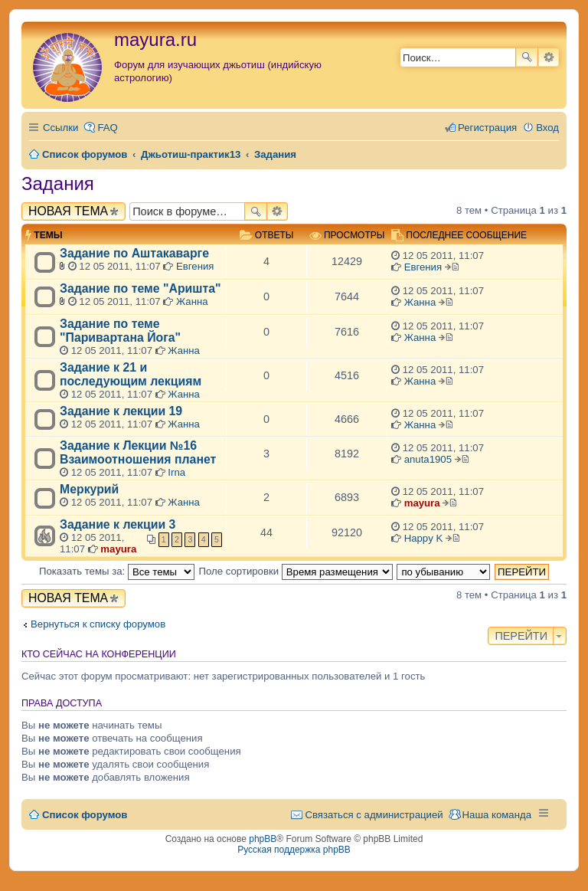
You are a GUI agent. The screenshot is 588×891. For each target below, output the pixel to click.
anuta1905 (428, 459)
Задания (58, 183)
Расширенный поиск (549, 57)
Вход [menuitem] (547, 128)
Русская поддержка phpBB (294, 850)
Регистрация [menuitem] (487, 128)
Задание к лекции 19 (121, 411)
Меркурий (89, 489)
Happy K (424, 538)
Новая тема (68, 211)
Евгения (195, 266)
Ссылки (60, 128)
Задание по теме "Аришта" (140, 288)
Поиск (527, 57)
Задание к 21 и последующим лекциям (131, 374)
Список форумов (85, 815)
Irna (176, 472)
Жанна (192, 301)
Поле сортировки (296, 571)
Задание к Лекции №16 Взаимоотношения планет (138, 452)
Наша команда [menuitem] (497, 815)
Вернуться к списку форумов (98, 624)
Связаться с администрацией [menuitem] (374, 815)
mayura (422, 503)
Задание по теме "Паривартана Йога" (120, 331)
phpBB (263, 839)
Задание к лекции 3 (118, 524)
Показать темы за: (117, 571)
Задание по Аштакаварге (134, 253)
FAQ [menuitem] (107, 128)
